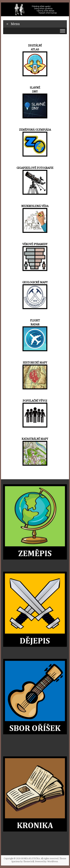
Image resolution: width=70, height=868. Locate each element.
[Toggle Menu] (63, 31)
